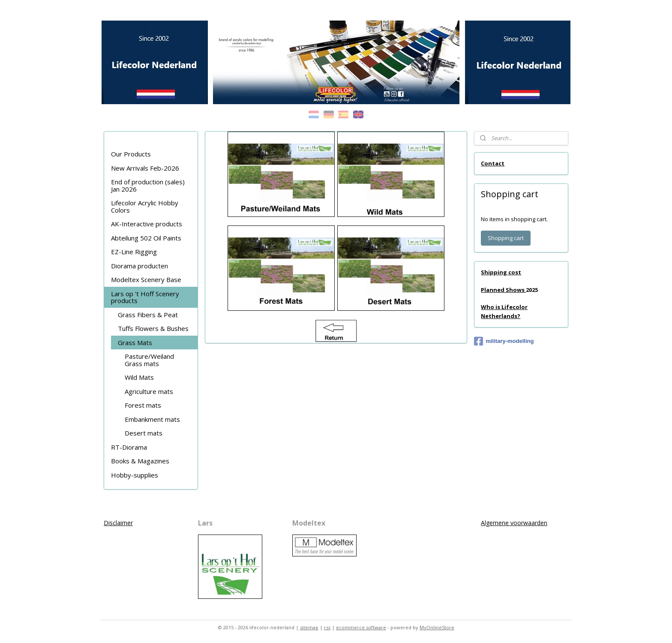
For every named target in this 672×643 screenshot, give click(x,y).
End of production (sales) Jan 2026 (148, 185)
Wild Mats (139, 377)
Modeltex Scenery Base (146, 279)
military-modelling (504, 341)
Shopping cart (506, 238)
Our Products (131, 154)
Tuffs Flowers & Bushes (153, 328)
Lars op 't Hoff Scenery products (145, 297)
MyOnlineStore (437, 627)
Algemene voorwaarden (514, 523)
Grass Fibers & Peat (148, 315)
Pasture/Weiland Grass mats (149, 360)
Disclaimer (118, 523)
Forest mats (143, 405)
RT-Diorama (129, 447)
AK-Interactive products (147, 224)
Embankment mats (152, 419)
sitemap (309, 627)
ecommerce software (361, 627)
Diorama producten (139, 266)
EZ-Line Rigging (134, 252)
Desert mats (144, 433)
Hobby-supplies (135, 475)
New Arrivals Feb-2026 (145, 168)
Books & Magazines (140, 461)
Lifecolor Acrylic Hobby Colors (145, 206)
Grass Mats (135, 343)
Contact (493, 163)
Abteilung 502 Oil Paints (146, 238)
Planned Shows (503, 290)
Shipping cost (501, 272)
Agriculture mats (149, 391)
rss (327, 627)
